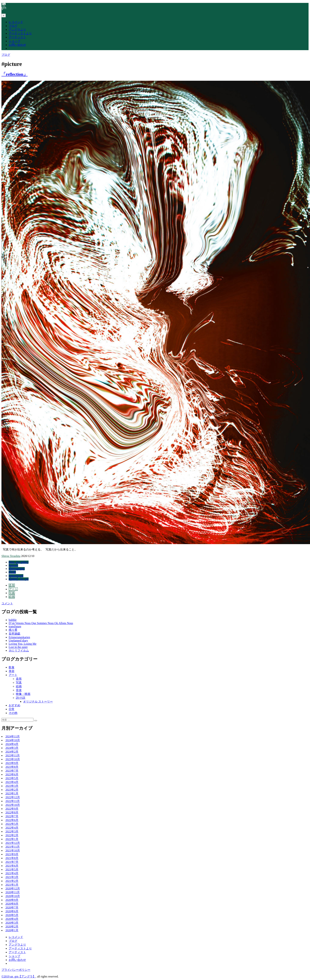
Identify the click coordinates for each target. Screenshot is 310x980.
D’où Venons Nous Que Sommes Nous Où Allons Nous (41, 623)
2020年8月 (12, 904)
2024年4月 (12, 744)
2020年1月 (12, 930)
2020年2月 (12, 927)
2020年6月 (12, 911)
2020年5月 (12, 915)
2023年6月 (12, 774)
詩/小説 (21, 698)
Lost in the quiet (18, 647)
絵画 (12, 597)
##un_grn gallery (19, 562)
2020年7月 (12, 908)
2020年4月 (12, 919)
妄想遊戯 (14, 634)
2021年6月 (12, 866)
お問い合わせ (17, 45)
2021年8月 (12, 858)
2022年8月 (12, 812)
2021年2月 (12, 881)
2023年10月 (13, 759)
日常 (12, 709)
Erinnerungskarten (19, 637)
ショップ (14, 41)
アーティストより (20, 33)
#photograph (16, 576)
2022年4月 (12, 828)
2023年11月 (13, 755)
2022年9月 (12, 809)
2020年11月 (13, 892)
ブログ (13, 26)
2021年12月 (13, 843)
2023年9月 (12, 763)
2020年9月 (12, 900)
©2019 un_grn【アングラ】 (19, 976)
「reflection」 (15, 74)
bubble (13, 620)
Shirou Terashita (11, 556)
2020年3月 (12, 923)
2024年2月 (12, 752)
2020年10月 (13, 896)
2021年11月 (13, 847)
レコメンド (16, 22)
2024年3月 (12, 748)
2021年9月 (12, 854)
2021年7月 (12, 862)
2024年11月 (13, 736)
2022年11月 (13, 801)
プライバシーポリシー (16, 970)
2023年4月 (12, 782)
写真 (12, 593)
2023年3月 (12, 786)
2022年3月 (12, 831)
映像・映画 (23, 694)
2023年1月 (12, 793)
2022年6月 (12, 820)
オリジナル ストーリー (38, 702)
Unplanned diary (18, 641)
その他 (13, 713)
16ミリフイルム (19, 650)
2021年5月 (12, 869)
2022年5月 (12, 824)
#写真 (12, 572)
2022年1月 (12, 839)
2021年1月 (12, 885)
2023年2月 (12, 790)
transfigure (15, 626)
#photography (17, 569)
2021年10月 (13, 850)
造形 (12, 585)
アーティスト (17, 37)
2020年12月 (13, 888)
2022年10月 (13, 805)
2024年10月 (13, 740)
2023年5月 (12, 778)
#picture (13, 565)
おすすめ (14, 705)
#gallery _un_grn (19, 579)
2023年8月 (12, 767)
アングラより (17, 30)
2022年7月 (12, 816)
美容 (12, 671)
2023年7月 (12, 771)
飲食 (12, 667)
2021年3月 (12, 877)
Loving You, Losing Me (23, 644)
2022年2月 (12, 835)
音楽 (19, 690)
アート (13, 589)
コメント (7, 603)
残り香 (13, 630)
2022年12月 (13, 797)
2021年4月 (12, 873)
